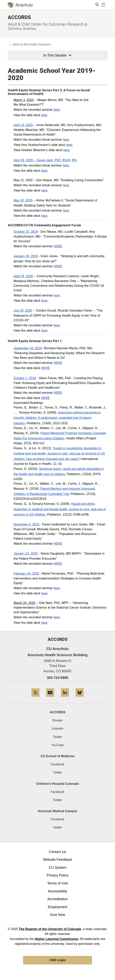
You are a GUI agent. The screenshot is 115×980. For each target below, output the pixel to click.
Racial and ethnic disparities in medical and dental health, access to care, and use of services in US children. (60, 509)
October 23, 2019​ (26, 232)
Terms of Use (57, 883)
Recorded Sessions (37, 44)
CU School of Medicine (57, 756)
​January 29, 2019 (26, 256)
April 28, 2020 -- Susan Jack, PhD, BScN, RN (45, 160)
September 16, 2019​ (28, 348)
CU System (57, 868)
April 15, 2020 (23, 125)
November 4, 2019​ (27, 524)
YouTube (57, 745)
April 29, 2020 (23, 276)
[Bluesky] (80, 698)
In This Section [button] (57, 55)
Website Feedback (57, 860)
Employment (57, 907)
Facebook (57, 764)
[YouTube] (50, 698)
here (57, 110)
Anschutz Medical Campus (57, 811)
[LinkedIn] (65, 698)
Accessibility (57, 891)
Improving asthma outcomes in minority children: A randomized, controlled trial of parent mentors (57, 418)
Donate (58, 720)
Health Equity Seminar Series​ (30, 341)
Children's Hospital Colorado (58, 784)
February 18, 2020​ (26, 574)
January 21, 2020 (26, 554)
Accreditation (57, 899)
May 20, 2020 (23, 200)
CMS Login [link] (57, 960)
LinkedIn (57, 729)
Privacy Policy (57, 875)
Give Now (57, 915)
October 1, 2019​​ (25, 378)
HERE (58, 363)
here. (70, 145)
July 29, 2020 (23, 311)
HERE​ (58, 246)
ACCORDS (57, 712)
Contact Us (57, 852)
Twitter (57, 737)
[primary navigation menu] (103, 5)
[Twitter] (35, 698)
